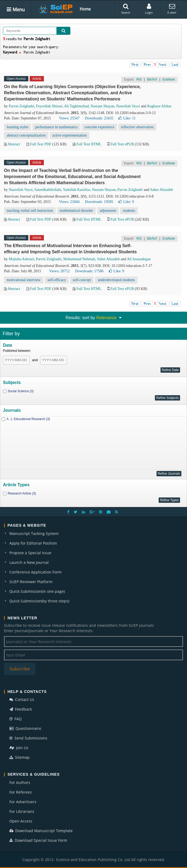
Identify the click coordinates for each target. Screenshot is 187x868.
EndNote (169, 80)
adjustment (108, 211)
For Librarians (22, 811)
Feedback (21, 709)
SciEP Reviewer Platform (31, 582)
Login (149, 9)
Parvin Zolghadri (22, 106)
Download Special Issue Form (38, 840)
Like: (127, 118)
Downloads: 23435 (99, 118)
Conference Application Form (35, 572)
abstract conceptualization (26, 135)
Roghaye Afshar (159, 106)
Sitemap (20, 757)
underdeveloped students (116, 280)
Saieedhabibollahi (48, 190)
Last (175, 65)
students (129, 211)
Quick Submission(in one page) (37, 591)
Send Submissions (28, 738)
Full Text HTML (89, 144)
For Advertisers (23, 802)
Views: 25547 (69, 118)
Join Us (19, 748)
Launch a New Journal (29, 562)
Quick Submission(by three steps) (39, 601)
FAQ (16, 719)
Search (126, 9)
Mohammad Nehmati (79, 259)
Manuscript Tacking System (34, 533)
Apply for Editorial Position (33, 543)
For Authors (20, 782)
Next (163, 65)
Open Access (21, 821)
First (135, 65)
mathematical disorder (76, 211)
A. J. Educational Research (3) (28, 419)
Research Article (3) (22, 493)
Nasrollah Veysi (128, 106)
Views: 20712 (59, 271)
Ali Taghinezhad (76, 106)
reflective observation (137, 127)
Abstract (14, 144)
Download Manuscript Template (41, 831)
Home (85, 9)
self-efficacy (57, 280)
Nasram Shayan (102, 106)
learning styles (18, 127)
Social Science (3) (21, 391)
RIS (139, 80)
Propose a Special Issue (30, 553)
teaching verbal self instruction (30, 211)
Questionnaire (25, 728)
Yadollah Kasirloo (77, 190)
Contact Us (22, 699)
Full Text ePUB (122, 144)
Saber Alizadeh (161, 190)
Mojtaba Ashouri (22, 259)
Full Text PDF (41, 144)
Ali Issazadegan (139, 259)
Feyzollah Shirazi (49, 106)
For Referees (21, 792)
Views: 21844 (69, 202)
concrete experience (100, 127)
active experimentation (70, 135)
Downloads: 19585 (99, 202)
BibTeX (152, 80)
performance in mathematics (56, 127)
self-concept (82, 280)
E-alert (172, 9)
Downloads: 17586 (89, 271)
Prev (147, 65)
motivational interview (24, 280)
